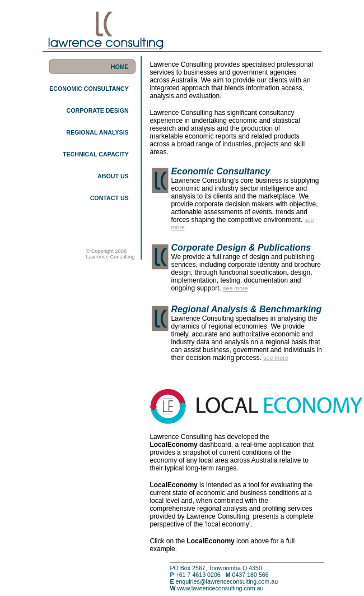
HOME (120, 67)
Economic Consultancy (220, 171)
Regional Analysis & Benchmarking (246, 309)
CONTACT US (109, 198)
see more (235, 288)
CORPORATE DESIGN (98, 110)
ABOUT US (113, 176)
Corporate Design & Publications (241, 248)
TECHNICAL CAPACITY (96, 154)
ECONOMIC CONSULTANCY (89, 89)
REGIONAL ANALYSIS (97, 132)
